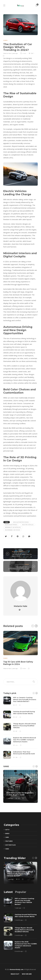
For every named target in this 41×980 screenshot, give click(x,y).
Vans (27, 564)
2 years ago (15, 53)
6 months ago (19, 951)
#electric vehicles (28, 525)
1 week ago (10, 879)
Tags (7, 522)
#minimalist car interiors (13, 527)
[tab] (8, 892)
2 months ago (19, 920)
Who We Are (27, 974)
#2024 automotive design (21, 522)
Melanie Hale (7, 53)
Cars (5, 40)
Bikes (7, 834)
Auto (7, 830)
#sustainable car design (12, 530)
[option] (20, 650)
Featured (9, 841)
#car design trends (11, 525)
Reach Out (15, 974)
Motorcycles (18, 552)
